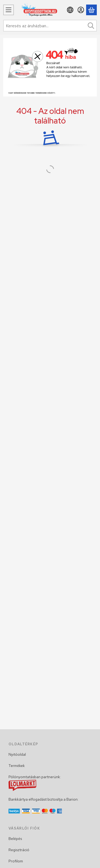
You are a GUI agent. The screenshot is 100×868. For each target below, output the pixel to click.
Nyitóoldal (17, 754)
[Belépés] (81, 10)
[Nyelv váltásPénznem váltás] (70, 10)
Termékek (17, 766)
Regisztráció (19, 850)
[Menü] (9, 10)
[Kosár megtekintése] (91, 10)
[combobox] (50, 26)
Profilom (16, 861)
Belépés (15, 839)
